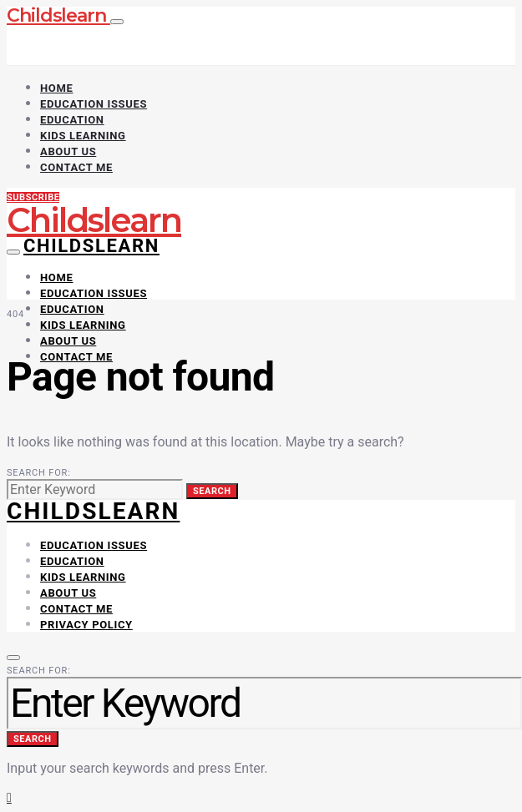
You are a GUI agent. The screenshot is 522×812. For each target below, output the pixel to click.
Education (72, 120)
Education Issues (94, 104)
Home (56, 88)
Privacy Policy (86, 625)
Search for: (39, 473)
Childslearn (58, 15)
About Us (68, 151)
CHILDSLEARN (93, 511)
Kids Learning (83, 136)
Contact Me (76, 167)
